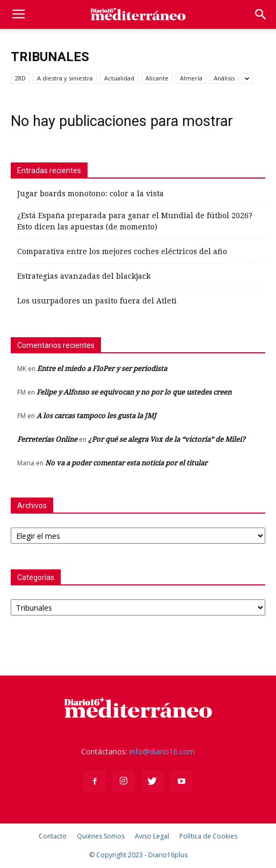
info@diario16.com (162, 751)
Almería (191, 78)
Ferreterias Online (47, 439)
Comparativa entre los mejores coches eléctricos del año (122, 251)
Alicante (157, 78)
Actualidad (119, 78)
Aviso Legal (152, 836)
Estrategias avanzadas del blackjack (84, 276)
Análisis (224, 78)
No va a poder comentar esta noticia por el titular (126, 463)
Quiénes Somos (101, 836)
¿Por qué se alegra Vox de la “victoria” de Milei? (167, 439)
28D (20, 78)
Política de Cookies (208, 836)
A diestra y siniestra (65, 78)
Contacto (53, 836)
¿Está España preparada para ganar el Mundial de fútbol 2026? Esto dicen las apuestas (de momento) (135, 221)
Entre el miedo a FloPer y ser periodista (102, 369)
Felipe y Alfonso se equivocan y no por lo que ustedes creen (134, 392)
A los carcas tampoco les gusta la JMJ (96, 416)
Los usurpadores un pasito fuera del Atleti (97, 301)
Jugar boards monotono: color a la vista (90, 194)
